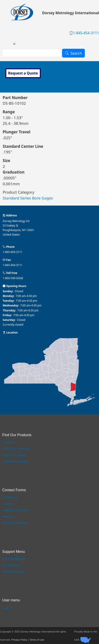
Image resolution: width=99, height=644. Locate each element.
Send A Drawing (13, 572)
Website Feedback (15, 523)
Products (8, 442)
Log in (7, 608)
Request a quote (14, 455)
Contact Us (10, 497)
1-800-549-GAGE (13, 278)
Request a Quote (23, 73)
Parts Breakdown (14, 559)
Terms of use (37, 640)
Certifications (11, 565)
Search (76, 53)
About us (8, 517)
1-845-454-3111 (86, 33)
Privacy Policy (19, 640)
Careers (8, 504)
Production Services (16, 449)
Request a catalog (15, 462)
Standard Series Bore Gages (28, 198)
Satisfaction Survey (15, 510)
